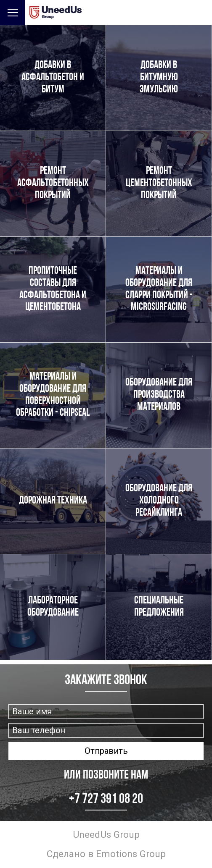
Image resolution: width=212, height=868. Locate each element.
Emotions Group (131, 854)
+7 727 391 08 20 (106, 799)
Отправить (106, 751)
